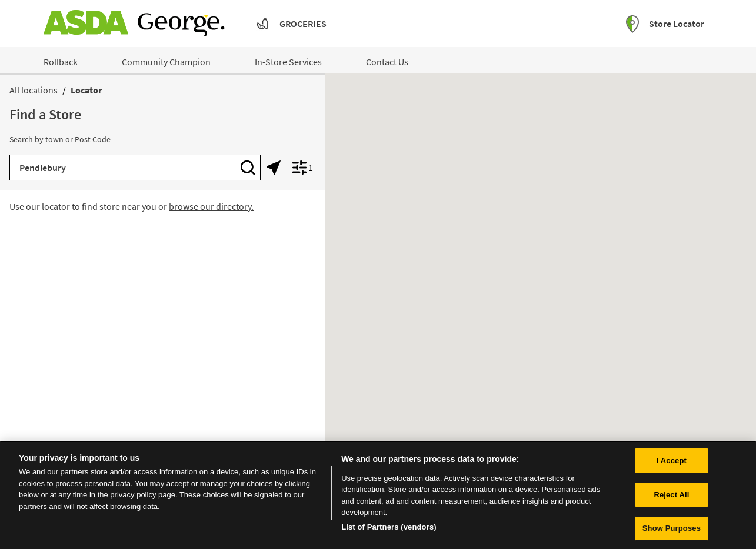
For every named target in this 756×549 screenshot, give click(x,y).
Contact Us (387, 62)
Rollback (61, 62)
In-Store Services (288, 62)
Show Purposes (672, 532)
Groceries (303, 24)
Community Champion (166, 62)
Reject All (671, 498)
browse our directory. (211, 206)
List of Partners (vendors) (389, 530)
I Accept (672, 464)
